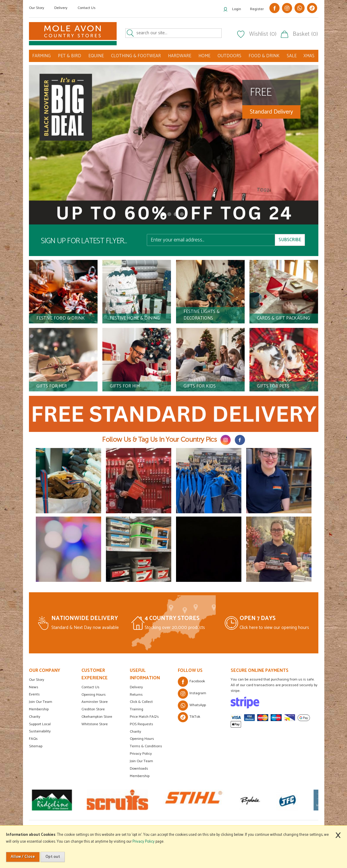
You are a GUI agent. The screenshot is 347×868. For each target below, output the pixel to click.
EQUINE (96, 56)
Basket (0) (305, 34)
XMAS (309, 56)
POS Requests (141, 724)
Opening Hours (94, 695)
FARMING (41, 56)
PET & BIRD (70, 56)
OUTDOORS (229, 56)
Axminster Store (95, 702)
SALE (292, 56)
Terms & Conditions (146, 746)
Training (137, 709)
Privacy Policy (141, 754)
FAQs (33, 739)
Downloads (139, 769)
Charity (35, 717)
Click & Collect (141, 702)
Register (257, 9)
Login (237, 9)
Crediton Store (93, 709)
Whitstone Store (95, 724)
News (34, 687)
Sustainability (40, 731)
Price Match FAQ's (144, 717)
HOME (204, 56)
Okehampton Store (97, 717)
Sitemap (36, 746)
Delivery (61, 8)
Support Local (40, 724)
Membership (39, 709)
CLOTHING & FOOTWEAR (136, 56)
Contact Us (87, 8)
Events (34, 694)
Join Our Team (41, 702)
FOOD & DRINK (264, 56)
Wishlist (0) (263, 34)
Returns (136, 695)
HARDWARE (180, 56)
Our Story (37, 8)
